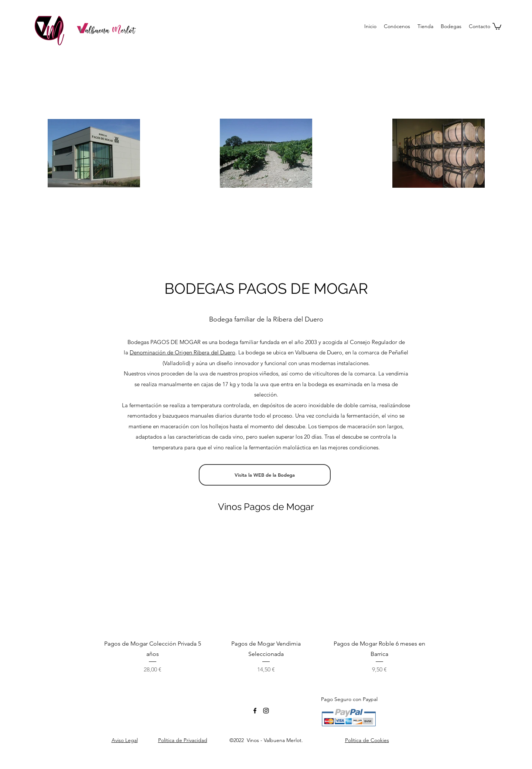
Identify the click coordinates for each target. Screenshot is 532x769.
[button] (451, 26)
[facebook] (255, 711)
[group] (266, 600)
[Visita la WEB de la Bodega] (265, 475)
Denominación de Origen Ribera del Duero (183, 352)
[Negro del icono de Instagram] (266, 711)
